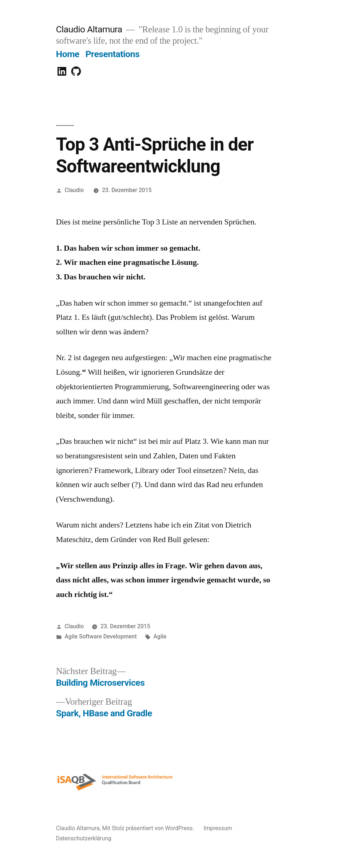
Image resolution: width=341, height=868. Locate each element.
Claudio (74, 190)
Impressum (218, 828)
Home (68, 54)
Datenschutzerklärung (84, 838)
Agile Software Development (101, 636)
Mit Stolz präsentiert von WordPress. (149, 828)
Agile (160, 636)
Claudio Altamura (89, 29)
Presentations (113, 54)
